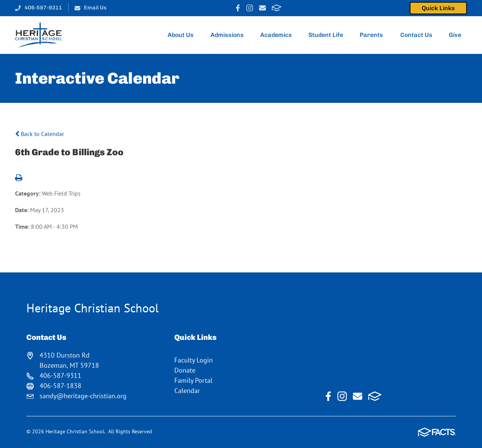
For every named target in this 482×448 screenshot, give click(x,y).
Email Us (95, 8)
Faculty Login (194, 360)
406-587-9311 (43, 8)
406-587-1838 (60, 386)
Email (262, 8)
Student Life (328, 35)
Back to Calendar (40, 134)
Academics (278, 35)
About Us (183, 35)
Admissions (229, 35)
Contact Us (419, 35)
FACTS (277, 8)
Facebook (238, 8)
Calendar (187, 391)
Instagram (250, 8)
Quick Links (438, 8)
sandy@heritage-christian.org (83, 396)
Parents (374, 35)
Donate (185, 370)
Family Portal (193, 380)
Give (458, 35)
